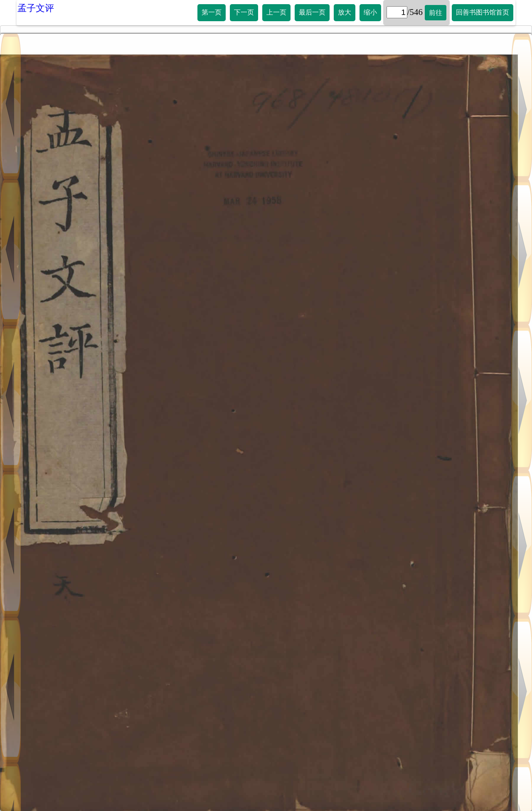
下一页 (244, 12)
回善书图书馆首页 (483, 12)
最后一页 (312, 12)
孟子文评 (36, 8)
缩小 (370, 12)
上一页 (276, 12)
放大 (345, 12)
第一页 (212, 12)
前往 (436, 13)
